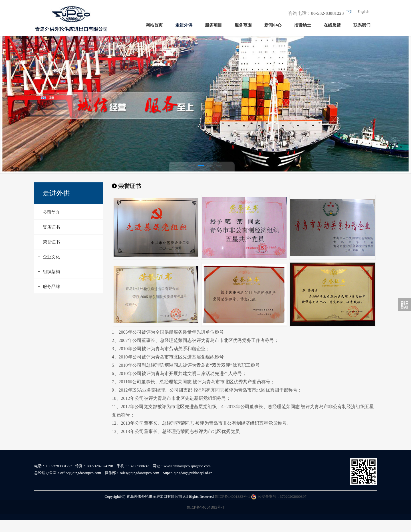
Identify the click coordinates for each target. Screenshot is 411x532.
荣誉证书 (51, 254)
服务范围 (243, 25)
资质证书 (51, 239)
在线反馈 (332, 25)
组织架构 (51, 283)
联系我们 (362, 25)
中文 (349, 12)
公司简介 (51, 224)
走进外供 (184, 25)
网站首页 (154, 25)
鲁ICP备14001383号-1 (236, 508)
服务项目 (213, 25)
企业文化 (51, 269)
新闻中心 (273, 25)
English (363, 12)
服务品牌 (51, 298)
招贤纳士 (303, 25)
